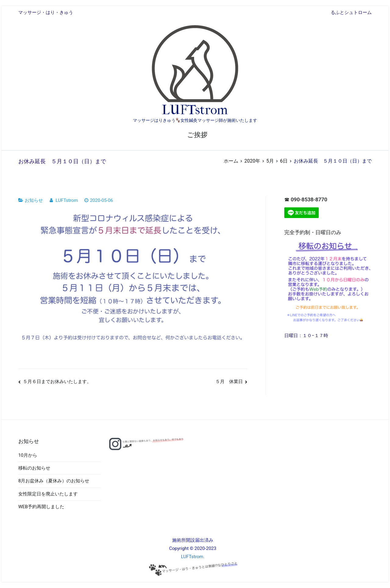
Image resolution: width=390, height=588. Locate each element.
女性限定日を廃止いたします (48, 494)
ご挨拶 (197, 135)
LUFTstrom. (193, 557)
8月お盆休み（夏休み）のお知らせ (54, 481)
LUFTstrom (195, 110)
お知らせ (34, 200)
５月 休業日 (229, 382)
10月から (28, 455)
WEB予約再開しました (41, 507)
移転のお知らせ (34, 468)
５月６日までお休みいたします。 (57, 382)
